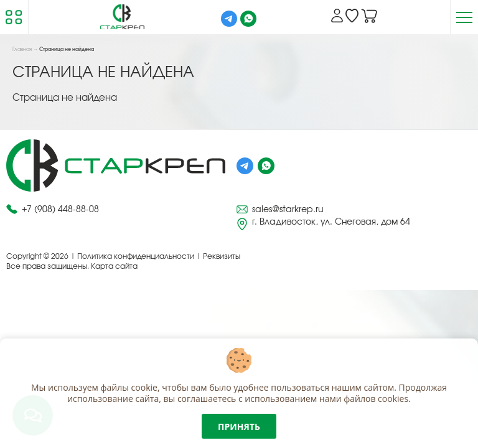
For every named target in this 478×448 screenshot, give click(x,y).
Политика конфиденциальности (136, 256)
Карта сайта (114, 266)
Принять (239, 427)
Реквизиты (222, 256)
